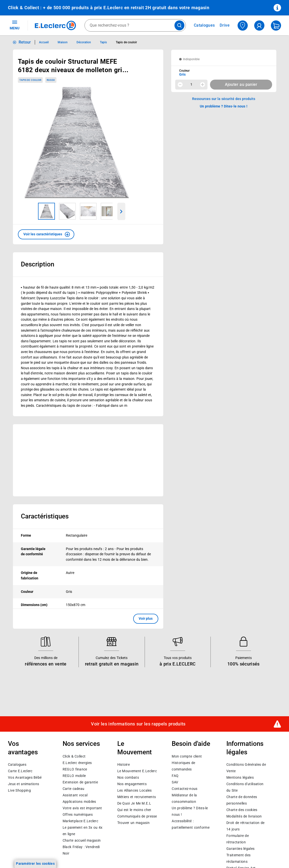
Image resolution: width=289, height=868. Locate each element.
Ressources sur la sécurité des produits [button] (224, 99)
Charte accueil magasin (82, 840)
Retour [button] (25, 42)
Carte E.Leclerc (20, 771)
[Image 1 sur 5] (46, 211)
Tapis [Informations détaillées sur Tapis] (103, 42)
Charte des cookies (242, 810)
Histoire (124, 765)
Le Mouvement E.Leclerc (137, 771)
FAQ (175, 776)
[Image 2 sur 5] (67, 211)
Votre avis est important (82, 808)
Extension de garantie (80, 782)
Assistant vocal (75, 795)
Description (38, 264)
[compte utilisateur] (259, 26)
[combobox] (135, 25)
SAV (175, 782)
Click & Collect (74, 756)
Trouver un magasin (133, 823)
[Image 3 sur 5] (88, 211)
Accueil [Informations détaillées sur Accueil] (44, 42)
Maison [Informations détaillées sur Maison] (63, 42)
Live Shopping (19, 790)
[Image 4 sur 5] (109, 211)
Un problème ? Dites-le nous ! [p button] (224, 106)
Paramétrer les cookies (35, 864)
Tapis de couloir (30, 80)
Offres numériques (78, 815)
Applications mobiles (79, 802)
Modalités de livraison (244, 816)
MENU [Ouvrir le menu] (15, 25)
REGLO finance (75, 769)
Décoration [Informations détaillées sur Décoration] (84, 42)
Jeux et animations (23, 784)
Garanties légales (240, 849)
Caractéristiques (45, 516)
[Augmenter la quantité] (203, 85)
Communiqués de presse (137, 816)
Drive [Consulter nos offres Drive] (225, 25)
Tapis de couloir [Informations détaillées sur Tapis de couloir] (126, 42)
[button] (46, 234)
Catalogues (17, 765)
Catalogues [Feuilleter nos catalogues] (204, 25)
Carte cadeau (74, 789)
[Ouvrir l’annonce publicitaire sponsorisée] (88, 460)
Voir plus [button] (146, 618)
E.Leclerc (80, 821)
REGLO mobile (74, 776)
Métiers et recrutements (137, 797)
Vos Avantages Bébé (25, 777)
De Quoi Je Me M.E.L (134, 803)
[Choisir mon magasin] (243, 26)
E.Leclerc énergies (77, 763)
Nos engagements (132, 784)
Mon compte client (187, 756)
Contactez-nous (185, 789)
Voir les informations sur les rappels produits (138, 724)
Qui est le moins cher (134, 810)
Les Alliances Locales (135, 790)
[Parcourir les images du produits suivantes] (121, 211)
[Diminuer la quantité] (180, 85)
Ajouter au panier (241, 84)
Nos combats (128, 777)
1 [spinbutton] (191, 84)
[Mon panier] (276, 26)
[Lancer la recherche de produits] (179, 25)
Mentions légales (240, 777)
